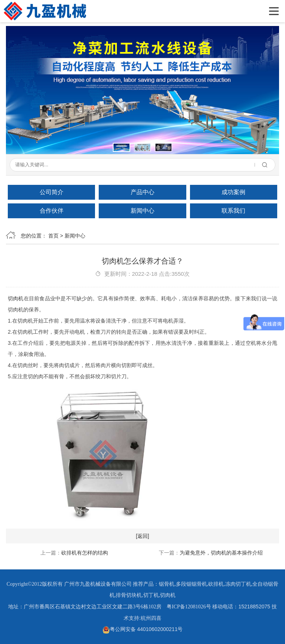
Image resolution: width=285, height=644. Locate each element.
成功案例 (233, 192)
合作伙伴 (52, 211)
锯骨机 (167, 584)
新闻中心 (142, 211)
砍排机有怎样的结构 (85, 553)
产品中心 (142, 192)
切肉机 (16, 298)
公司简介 (52, 192)
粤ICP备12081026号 (189, 607)
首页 (53, 236)
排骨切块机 (129, 595)
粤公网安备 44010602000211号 (143, 629)
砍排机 (216, 584)
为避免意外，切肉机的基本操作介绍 (221, 553)
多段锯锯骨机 (191, 584)
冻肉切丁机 (238, 584)
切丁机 (151, 595)
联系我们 (233, 211)
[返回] (142, 536)
